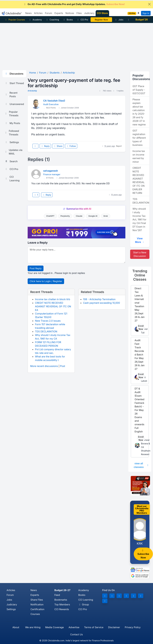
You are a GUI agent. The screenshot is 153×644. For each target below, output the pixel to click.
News (34, 590)
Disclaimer (114, 627)
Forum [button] (49, 13)
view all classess (141, 465)
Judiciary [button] (89, 13)
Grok (106, 216)
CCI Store (102, 13)
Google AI (93, 216)
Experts (35, 595)
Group (84, 604)
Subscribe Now (143, 554)
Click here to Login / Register (46, 281)
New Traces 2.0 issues (48, 321)
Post (63, 366)
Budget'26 (142, 20)
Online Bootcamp (101, 20)
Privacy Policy (133, 627)
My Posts (12, 123)
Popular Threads (12, 114)
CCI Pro (82, 20)
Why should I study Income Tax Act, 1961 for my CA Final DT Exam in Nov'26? (139, 219)
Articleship (32, 91)
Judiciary (12, 604)
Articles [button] (38, 13)
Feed (57, 595)
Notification (37, 604)
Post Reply (36, 268)
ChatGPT (50, 216)
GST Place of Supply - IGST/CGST (139, 90)
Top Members (62, 604)
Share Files (37, 600)
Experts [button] (59, 13)
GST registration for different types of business (139, 138)
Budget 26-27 (62, 590)
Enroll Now (141, 327)
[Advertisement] (76, 45)
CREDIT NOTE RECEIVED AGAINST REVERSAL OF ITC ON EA (53, 306)
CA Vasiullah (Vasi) (54, 101)
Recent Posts (11, 95)
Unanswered (14, 104)
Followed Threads (12, 133)
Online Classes (140, 275)
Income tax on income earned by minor (139, 156)
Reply (45, 146)
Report (119, 146)
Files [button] (79, 13)
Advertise (74, 627)
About (16, 627)
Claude (79, 216)
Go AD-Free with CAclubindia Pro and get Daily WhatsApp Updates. (74, 4)
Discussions (14, 74)
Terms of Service (94, 627)
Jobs (119, 20)
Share (58, 146)
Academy (35, 20)
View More (140, 240)
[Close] (149, 4)
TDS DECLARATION (46, 331)
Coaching (52, 20)
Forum (10, 595)
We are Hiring (33, 627)
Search (11, 161)
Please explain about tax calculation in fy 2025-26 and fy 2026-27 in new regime (139, 112)
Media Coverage (55, 627)
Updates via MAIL (14, 152)
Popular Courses (15, 20)
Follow (71, 146)
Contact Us (76, 634)
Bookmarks (61, 600)
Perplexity (65, 216)
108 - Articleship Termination (99, 299)
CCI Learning (12, 179)
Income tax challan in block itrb (53, 299)
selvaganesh (51, 171)
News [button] (28, 13)
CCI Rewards (62, 609)
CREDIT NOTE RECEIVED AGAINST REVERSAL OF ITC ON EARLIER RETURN (139, 180)
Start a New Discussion (140, 254)
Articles (11, 590)
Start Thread (14, 83)
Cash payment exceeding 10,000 (102, 303)
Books (68, 20)
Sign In (146, 13)
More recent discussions (44, 366)
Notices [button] (70, 13)
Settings (12, 142)
